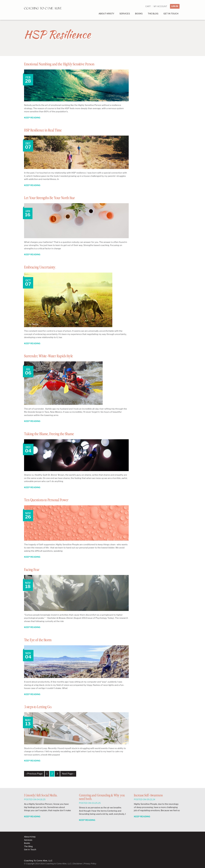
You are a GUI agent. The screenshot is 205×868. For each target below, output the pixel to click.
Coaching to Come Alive (45, 10)
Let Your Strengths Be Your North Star (56, 198)
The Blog (28, 846)
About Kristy (30, 837)
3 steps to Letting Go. (41, 707)
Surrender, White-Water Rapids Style (55, 356)
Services (28, 840)
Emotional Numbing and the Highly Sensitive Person (68, 64)
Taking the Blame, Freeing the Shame (55, 434)
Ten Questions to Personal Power (52, 500)
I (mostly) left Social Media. (41, 795)
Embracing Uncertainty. (44, 267)
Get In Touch (30, 849)
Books (27, 843)
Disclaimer (78, 864)
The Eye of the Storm (41, 640)
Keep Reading (32, 118)
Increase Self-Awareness (148, 795)
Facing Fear (34, 570)
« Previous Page (34, 774)
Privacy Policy (90, 864)
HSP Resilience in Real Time (47, 130)
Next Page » (68, 774)
